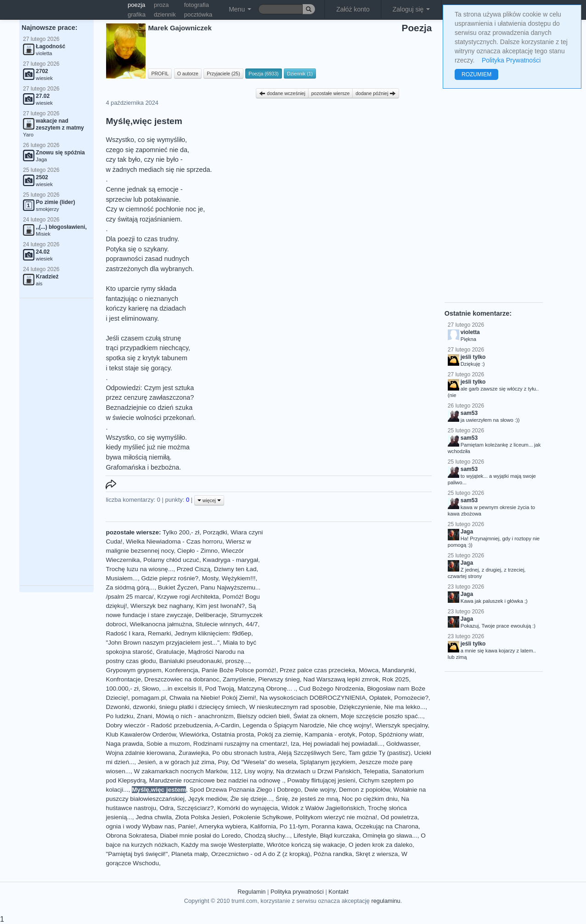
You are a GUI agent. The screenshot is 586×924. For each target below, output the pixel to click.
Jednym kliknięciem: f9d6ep (213, 633)
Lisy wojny (259, 771)
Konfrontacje (123, 679)
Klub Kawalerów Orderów (141, 734)
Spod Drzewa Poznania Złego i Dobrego (245, 790)
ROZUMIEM (476, 74)
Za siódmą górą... (130, 587)
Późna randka (333, 854)
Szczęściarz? (195, 808)
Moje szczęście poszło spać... (382, 716)
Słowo (150, 689)
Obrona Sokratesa (131, 836)
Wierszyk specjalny (402, 725)
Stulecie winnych (219, 624)
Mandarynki (398, 670)
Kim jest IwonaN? (220, 606)
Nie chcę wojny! (350, 725)
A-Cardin (227, 725)
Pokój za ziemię (279, 734)
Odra (167, 808)
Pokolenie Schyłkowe (262, 817)
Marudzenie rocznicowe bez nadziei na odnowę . (217, 780)
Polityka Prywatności (511, 60)
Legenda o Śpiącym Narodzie (283, 725)
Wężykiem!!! (239, 578)
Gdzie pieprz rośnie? (170, 578)
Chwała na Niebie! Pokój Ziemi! (213, 698)
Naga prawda (124, 744)
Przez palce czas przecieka (318, 670)
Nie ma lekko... (405, 707)
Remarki (160, 633)
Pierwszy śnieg (279, 679)
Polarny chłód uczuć (171, 560)
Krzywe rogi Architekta (188, 597)
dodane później (376, 93)
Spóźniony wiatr (400, 734)
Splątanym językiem (328, 762)
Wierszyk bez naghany (162, 606)
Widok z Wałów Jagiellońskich (323, 808)
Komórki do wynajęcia (248, 808)
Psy (223, 762)
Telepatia (376, 771)
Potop (367, 734)
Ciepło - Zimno (197, 551)
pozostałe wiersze (330, 93)
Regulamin (251, 892)
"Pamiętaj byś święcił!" (137, 854)
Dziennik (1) (300, 74)
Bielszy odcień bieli (263, 716)
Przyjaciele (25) (223, 74)
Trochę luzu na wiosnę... (139, 569)
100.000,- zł (122, 689)
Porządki (215, 532)
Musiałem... (122, 578)
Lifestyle (305, 836)
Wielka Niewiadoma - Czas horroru (174, 541)
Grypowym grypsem (133, 670)
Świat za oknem (315, 716)
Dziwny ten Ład (235, 569)
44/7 (252, 624)
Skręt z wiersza (377, 854)
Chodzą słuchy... (267, 836)
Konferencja (182, 670)
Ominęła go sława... (390, 836)
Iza (295, 744)
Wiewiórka (194, 734)
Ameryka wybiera (223, 826)
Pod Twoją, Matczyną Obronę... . (251, 689)
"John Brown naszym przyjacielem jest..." (163, 643)
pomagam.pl (149, 698)
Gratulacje (170, 652)
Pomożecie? (411, 698)
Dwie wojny (320, 790)
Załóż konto (353, 9)
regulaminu (386, 901)
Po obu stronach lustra (243, 753)
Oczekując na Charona (387, 826)
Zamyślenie (239, 679)
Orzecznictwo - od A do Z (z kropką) (261, 854)
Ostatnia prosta (233, 734)
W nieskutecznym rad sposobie (292, 707)
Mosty (210, 578)
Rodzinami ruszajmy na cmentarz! (240, 744)
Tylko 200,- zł (181, 532)
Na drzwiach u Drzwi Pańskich (318, 771)
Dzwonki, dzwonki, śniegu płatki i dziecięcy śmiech (175, 707)
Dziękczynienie (360, 707)
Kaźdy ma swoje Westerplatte (222, 845)
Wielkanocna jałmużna (161, 624)
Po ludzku (119, 716)
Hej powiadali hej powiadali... (343, 744)
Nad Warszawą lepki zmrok (341, 679)
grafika (137, 14)
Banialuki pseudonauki (191, 661)
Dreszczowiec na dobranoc (182, 679)
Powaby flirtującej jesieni (321, 780)
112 (236, 771)
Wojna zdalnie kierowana (140, 753)
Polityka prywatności (297, 892)
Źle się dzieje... (251, 799)
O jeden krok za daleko (380, 845)
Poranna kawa (331, 826)
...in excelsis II (182, 689)
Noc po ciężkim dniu (370, 799)
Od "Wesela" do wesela (264, 762)
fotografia (197, 5)
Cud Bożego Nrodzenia (331, 689)
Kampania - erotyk (330, 734)
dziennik (165, 14)
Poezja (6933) (263, 74)
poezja (136, 5)
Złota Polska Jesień (203, 817)
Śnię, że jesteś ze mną (307, 799)
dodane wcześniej (282, 93)
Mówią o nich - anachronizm (194, 716)
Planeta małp (189, 854)
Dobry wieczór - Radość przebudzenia (158, 725)
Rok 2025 (395, 679)
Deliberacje (211, 615)
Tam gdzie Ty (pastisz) (380, 753)
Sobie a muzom (168, 744)
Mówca (369, 670)
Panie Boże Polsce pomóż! (239, 670)
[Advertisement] (56, 442)
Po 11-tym (294, 826)
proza (161, 5)
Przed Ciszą (194, 569)
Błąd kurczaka (339, 836)
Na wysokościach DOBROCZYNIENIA (313, 698)
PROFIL (160, 74)
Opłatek (380, 698)
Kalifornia (263, 826)
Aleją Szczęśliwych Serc (312, 753)
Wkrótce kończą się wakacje (306, 845)
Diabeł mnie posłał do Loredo (200, 836)
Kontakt (338, 892)
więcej (209, 500)
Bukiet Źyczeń (177, 587)
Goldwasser (403, 744)
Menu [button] (240, 9)
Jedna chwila (154, 817)
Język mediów (207, 799)
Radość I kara (125, 633)
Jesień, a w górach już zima (176, 762)
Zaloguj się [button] (411, 9)
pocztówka (198, 14)
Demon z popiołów (364, 790)
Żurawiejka (194, 753)
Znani (145, 716)
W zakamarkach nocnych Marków (180, 771)
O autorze (188, 74)
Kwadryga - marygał (230, 560)
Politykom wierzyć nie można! (336, 817)
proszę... (237, 661)
